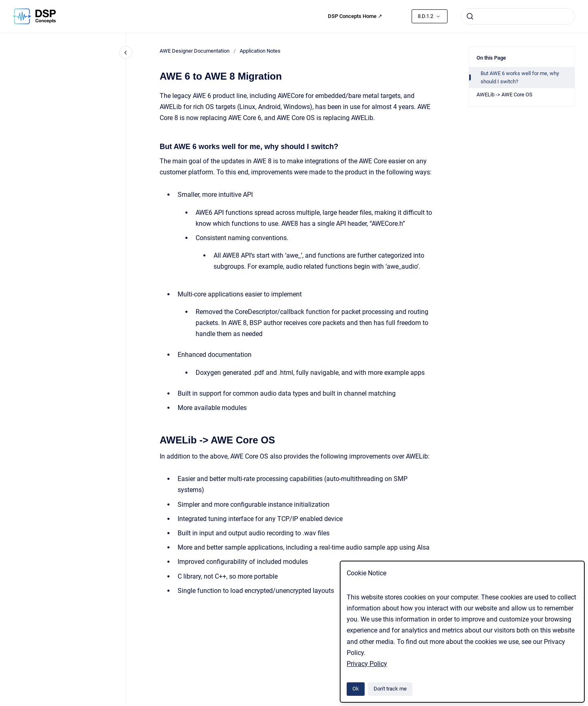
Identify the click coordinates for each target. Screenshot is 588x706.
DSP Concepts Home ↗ (355, 16)
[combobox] (518, 16)
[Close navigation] (126, 53)
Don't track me (390, 689)
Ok (356, 689)
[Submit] (470, 16)
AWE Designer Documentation (195, 51)
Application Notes (260, 51)
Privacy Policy (367, 664)
